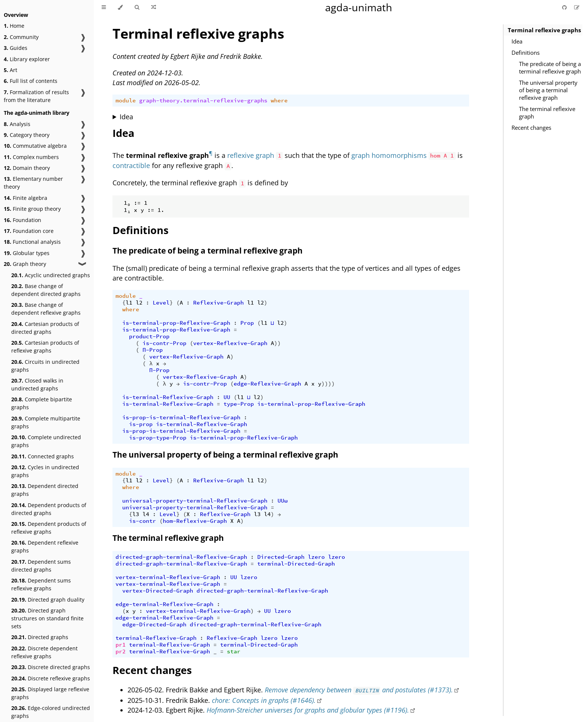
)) (277, 343)
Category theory (27, 135)
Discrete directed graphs (51, 667)
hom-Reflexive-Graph (195, 521)
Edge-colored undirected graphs (51, 712)
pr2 (121, 651)
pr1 (121, 645)
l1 (129, 303)
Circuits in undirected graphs (45, 366)
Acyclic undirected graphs (51, 275)
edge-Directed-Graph (154, 624)
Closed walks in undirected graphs (37, 384)
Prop (247, 323)
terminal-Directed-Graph (296, 564)
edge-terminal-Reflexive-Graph (164, 604)
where (279, 101)
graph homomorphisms (389, 155)
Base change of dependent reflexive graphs (46, 309)
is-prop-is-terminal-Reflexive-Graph (181, 417)
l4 (146, 514)
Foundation (22, 220)
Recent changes (531, 128)
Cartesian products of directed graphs (45, 328)
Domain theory (27, 168)
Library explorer (27, 59)
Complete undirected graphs (46, 441)
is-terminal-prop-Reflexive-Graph (176, 323)
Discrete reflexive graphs (51, 678)
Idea (517, 41)
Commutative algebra (35, 146)
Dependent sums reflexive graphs (41, 584)
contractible (131, 165)
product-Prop (149, 336)
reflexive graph (251, 155)
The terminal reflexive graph (547, 113)
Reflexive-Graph (218, 303)
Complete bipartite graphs (42, 403)
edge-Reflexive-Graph (267, 384)
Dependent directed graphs (45, 490)
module (126, 101)
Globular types (27, 253)
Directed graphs (40, 637)
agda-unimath (359, 7)
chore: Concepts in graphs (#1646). (264, 700)
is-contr (142, 521)
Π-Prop (153, 350)
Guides (16, 48)
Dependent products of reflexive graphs (49, 528)
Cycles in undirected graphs (45, 471)
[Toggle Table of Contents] (104, 8)
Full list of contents (31, 81)
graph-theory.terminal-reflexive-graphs (203, 101)
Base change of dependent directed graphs (46, 290)
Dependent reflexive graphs (45, 546)
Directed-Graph (281, 557)
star (234, 651)
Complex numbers (31, 157)
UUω (283, 501)
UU (227, 397)
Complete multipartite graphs (46, 422)
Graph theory (25, 264)
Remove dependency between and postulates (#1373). (359, 690)
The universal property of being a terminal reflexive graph (548, 90)
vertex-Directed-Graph (158, 591)
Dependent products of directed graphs (49, 509)
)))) (328, 384)
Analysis (17, 124)
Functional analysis (32, 242)
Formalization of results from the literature (36, 96)
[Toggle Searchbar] (137, 8)
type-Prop (239, 404)
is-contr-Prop (164, 343)
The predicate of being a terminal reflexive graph (550, 68)
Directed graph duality (48, 600)
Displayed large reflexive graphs (50, 693)
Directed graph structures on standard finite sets (47, 618)
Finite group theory (32, 209)
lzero (316, 557)
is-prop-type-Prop (158, 438)
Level (161, 303)
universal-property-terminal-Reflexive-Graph (195, 501)
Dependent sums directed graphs (41, 566)
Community (21, 37)
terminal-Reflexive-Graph (156, 638)
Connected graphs (43, 456)
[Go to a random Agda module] (154, 8)
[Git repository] (565, 7)
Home (14, 26)
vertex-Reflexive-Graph (230, 343)
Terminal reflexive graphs (544, 30)
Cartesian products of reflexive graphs (45, 347)
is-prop (141, 424)
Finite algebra (25, 198)
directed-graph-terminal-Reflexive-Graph (181, 557)
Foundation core (29, 231)
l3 (136, 514)
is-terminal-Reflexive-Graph (168, 397)
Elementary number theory (33, 183)
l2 (139, 303)
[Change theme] (120, 8)
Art (10, 70)
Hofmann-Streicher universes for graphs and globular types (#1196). (308, 710)
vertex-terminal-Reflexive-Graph (168, 577)
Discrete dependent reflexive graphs (44, 652)
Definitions (526, 53)
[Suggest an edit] (577, 7)
